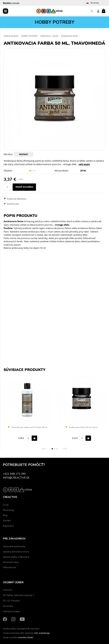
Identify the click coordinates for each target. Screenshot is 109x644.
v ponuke (11, 3)
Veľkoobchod (9, 567)
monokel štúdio (26, 637)
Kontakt (7, 520)
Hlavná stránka (11, 36)
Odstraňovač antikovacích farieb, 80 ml (28, 427)
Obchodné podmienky (14, 546)
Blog (5, 515)
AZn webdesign (42, 633)
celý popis (84, 164)
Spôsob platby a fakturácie (16, 557)
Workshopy (9, 510)
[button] (52, 449)
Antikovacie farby (70, 36)
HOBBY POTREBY (29, 36)
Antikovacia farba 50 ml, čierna (82, 427)
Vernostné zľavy (11, 562)
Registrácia (8, 526)
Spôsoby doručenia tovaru (16, 552)
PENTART (24, 154)
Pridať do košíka (24, 187)
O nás (6, 505)
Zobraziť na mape (11, 611)
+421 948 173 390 (14, 474)
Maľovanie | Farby (49, 36)
